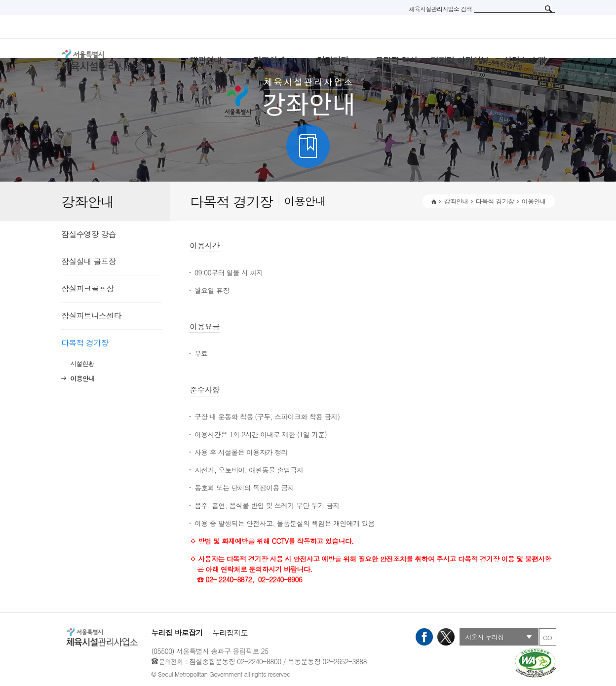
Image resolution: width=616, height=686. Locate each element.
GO (547, 637)
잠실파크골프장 (87, 288)
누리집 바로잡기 (177, 632)
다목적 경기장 (85, 343)
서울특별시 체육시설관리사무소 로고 (115, 60)
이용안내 (82, 378)
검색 (548, 9)
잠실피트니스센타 (91, 316)
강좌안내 (456, 201)
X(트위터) (446, 637)
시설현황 (82, 363)
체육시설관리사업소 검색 (440, 9)
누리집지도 (230, 632)
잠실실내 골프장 (89, 261)
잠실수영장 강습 (89, 234)
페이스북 (424, 637)
